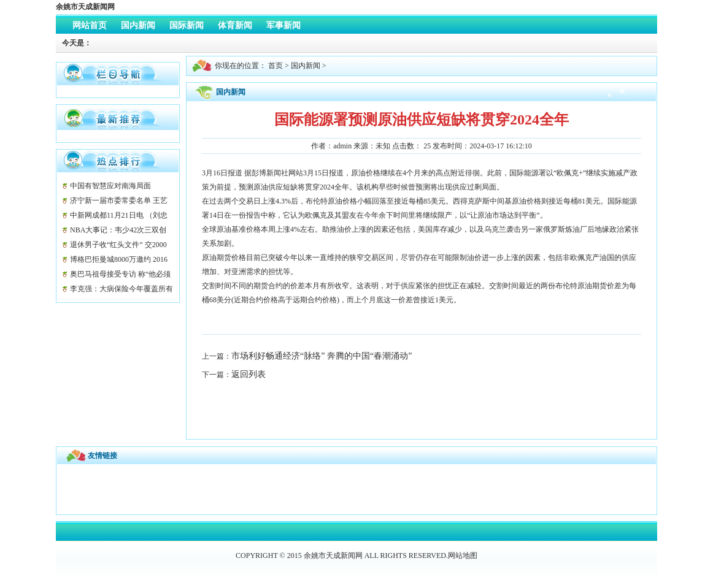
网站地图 (463, 556)
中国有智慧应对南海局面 (110, 186)
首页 (276, 66)
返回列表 (249, 374)
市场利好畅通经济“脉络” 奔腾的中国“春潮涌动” (322, 356)
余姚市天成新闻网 (85, 7)
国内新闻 (306, 66)
